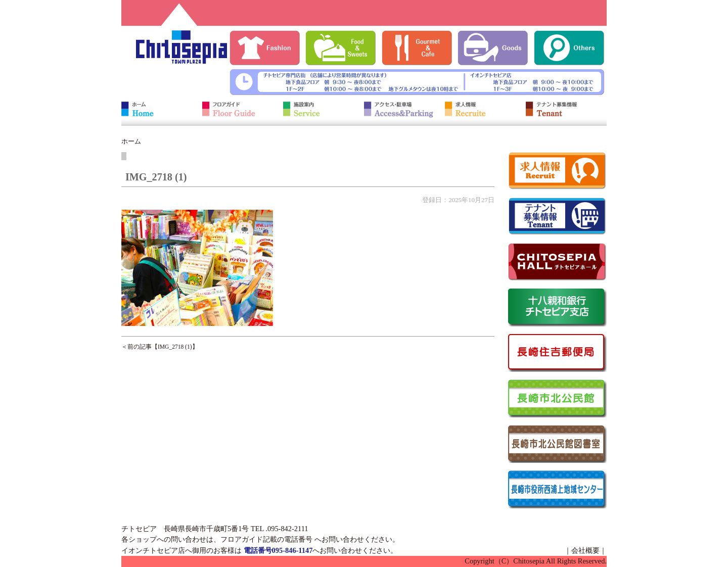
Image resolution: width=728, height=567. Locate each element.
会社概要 (585, 550)
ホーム (131, 141)
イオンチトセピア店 (153, 550)
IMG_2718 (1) (175, 347)
